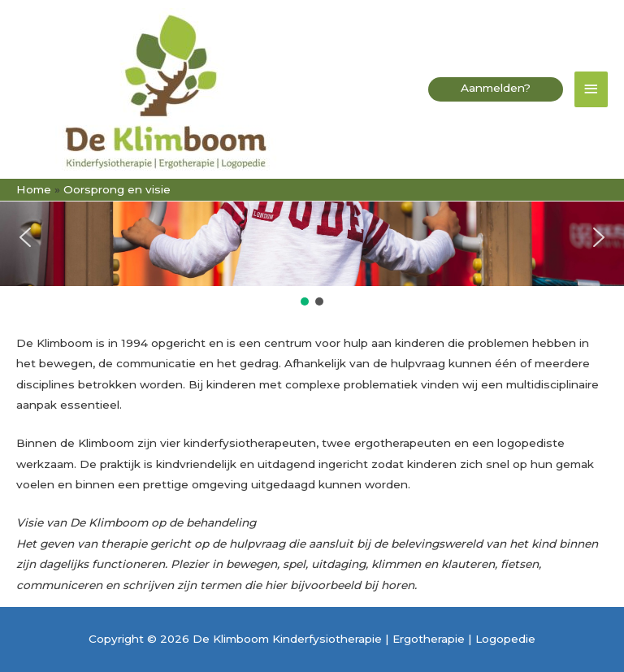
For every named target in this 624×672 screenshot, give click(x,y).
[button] (496, 90)
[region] (312, 249)
